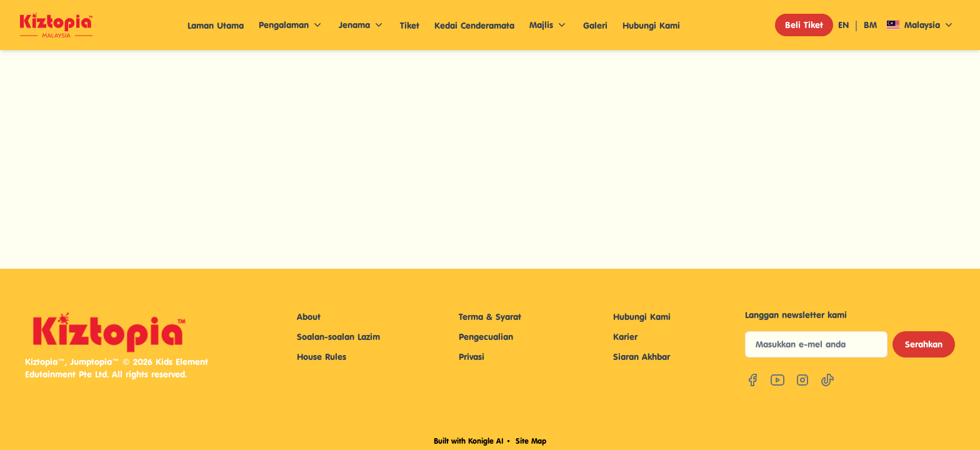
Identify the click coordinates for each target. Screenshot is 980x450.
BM (870, 25)
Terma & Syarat (490, 317)
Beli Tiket (804, 25)
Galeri (595, 25)
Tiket (410, 25)
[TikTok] (827, 380)
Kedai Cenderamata (474, 25)
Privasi (472, 357)
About (309, 317)
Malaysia (921, 25)
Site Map (531, 441)
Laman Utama (216, 25)
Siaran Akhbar (642, 357)
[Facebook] (752, 380)
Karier (625, 337)
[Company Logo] (56, 25)
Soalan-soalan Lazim (338, 337)
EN (843, 25)
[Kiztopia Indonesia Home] (130, 332)
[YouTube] (777, 380)
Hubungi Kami (651, 25)
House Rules (322, 357)
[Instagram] (802, 380)
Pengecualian (486, 337)
